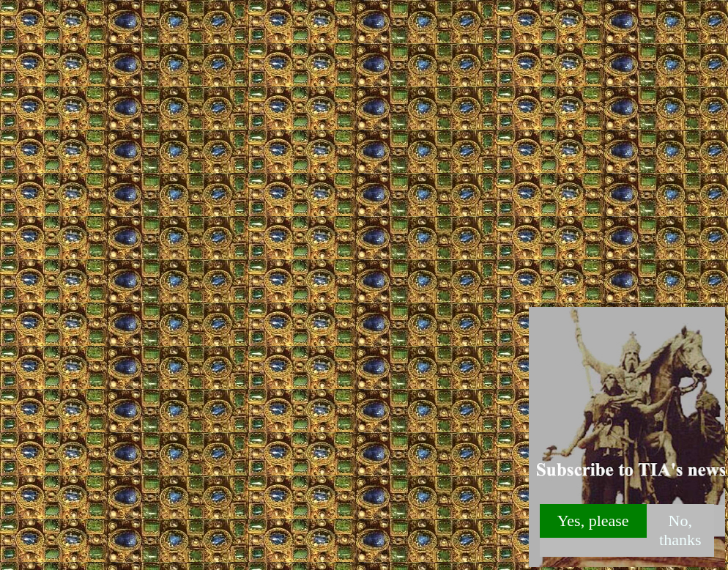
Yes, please (593, 521)
